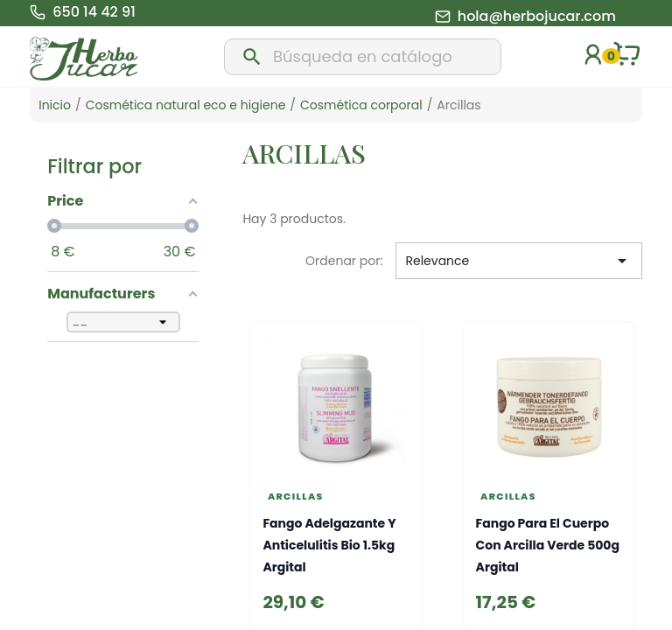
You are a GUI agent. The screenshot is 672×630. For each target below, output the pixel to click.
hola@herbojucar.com (537, 17)
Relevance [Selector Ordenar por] (518, 261)
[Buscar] (362, 57)
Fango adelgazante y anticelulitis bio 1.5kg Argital (329, 545)
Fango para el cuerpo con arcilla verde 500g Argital (548, 545)
